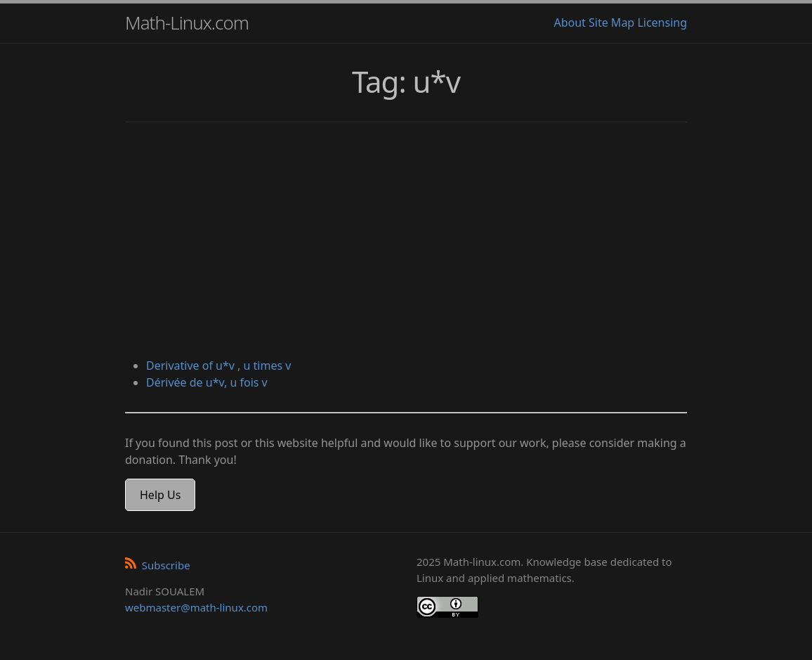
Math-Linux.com (187, 22)
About (569, 22)
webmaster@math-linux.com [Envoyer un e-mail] (196, 607)
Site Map (611, 22)
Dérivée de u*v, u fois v (207, 382)
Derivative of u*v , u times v (218, 365)
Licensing (662, 22)
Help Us (160, 495)
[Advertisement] (406, 242)
